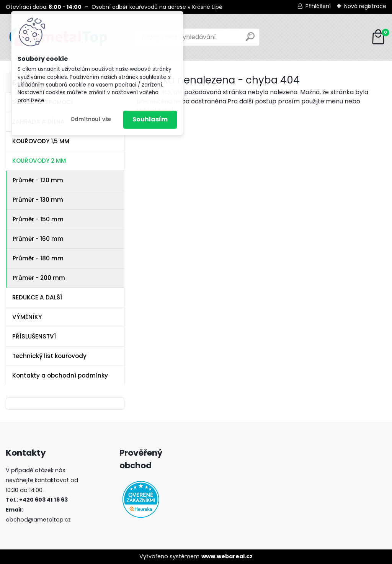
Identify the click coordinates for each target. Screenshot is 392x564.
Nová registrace (365, 6)
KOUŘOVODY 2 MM (39, 161)
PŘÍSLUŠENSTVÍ (34, 336)
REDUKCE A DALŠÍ (37, 297)
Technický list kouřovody (49, 356)
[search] (250, 40)
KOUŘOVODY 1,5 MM (41, 141)
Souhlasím (150, 119)
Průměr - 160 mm (38, 239)
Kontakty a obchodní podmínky (60, 375)
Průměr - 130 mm (38, 200)
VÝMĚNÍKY (27, 317)
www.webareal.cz (227, 556)
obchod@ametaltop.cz (38, 520)
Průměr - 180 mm (38, 258)
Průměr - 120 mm (38, 180)
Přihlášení (318, 6)
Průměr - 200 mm (39, 278)
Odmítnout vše (91, 119)
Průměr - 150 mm (38, 219)
